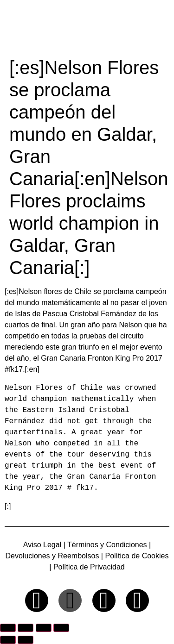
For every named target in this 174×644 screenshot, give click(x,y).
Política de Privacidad (89, 567)
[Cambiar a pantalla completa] (26, 628)
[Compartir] (44, 628)
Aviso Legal (42, 545)
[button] (162, 27)
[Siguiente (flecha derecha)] (26, 640)
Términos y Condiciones (107, 545)
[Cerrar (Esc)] (61, 628)
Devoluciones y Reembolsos (52, 556)
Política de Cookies (136, 556)
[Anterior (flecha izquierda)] (8, 640)
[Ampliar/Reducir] (8, 628)
